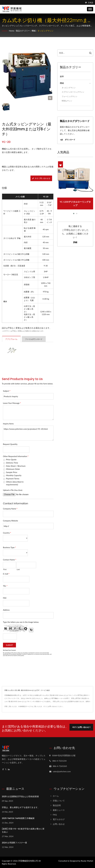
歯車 (62, 76)
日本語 (91, 3)
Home (12, 31)
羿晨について (59, 801)
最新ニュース (59, 810)
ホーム (56, 796)
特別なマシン (67, 101)
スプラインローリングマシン (73, 92)
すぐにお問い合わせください (53, 706)
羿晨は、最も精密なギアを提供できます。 (21, 807)
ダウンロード (68, 140)
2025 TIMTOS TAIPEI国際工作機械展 (18, 818)
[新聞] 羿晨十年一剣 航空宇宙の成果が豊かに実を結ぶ (23, 830)
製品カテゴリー (23, 31)
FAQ (55, 815)
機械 (34, 31)
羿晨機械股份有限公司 (28, 861)
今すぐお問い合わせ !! (81, 727)
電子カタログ (59, 819)
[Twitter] (6, 769)
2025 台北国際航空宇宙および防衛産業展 (20, 797)
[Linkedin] (9, 769)
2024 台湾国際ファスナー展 (14, 843)
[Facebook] (3, 769)
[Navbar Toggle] (90, 9)
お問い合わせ (59, 824)
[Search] (73, 53)
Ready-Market (87, 861)
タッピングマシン (46, 31)
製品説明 (57, 805)
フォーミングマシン (70, 96)
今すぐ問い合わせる (41, 178)
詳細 (75, 242)
